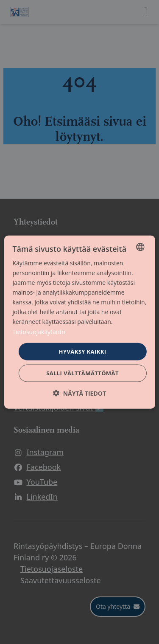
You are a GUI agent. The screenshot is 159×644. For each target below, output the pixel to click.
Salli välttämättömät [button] (82, 373)
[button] (79, 393)
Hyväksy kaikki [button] (83, 351)
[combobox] (140, 247)
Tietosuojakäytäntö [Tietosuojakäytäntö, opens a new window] (39, 331)
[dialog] (79, 322)
